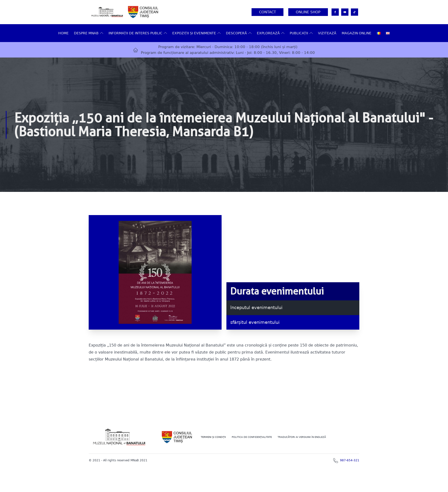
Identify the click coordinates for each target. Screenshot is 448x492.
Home (63, 33)
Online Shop (308, 12)
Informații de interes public (138, 33)
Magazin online (357, 33)
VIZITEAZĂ (327, 33)
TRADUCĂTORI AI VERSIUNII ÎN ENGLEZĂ (302, 437)
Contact (267, 12)
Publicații (301, 33)
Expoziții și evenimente (196, 33)
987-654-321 (350, 460)
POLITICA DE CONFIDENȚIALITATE (252, 437)
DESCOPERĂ (239, 33)
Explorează (271, 33)
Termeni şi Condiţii (213, 437)
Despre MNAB (89, 33)
